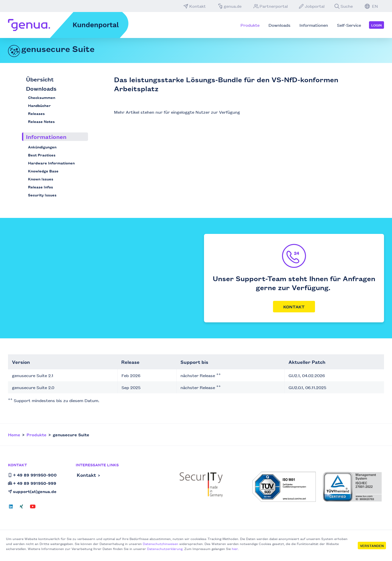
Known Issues (41, 179)
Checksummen (42, 97)
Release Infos (40, 187)
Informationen (46, 137)
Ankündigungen (42, 147)
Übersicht (40, 79)
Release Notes (41, 121)
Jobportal (312, 6)
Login (376, 25)
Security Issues (42, 195)
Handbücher (39, 105)
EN (371, 6)
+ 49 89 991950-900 (32, 475)
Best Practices (42, 155)
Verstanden (372, 546)
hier (235, 549)
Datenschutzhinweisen (160, 544)
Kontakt (194, 6)
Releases (36, 113)
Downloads (41, 88)
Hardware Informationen (51, 163)
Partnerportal (271, 6)
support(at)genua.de (32, 491)
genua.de (230, 6)
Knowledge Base (43, 171)
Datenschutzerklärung (165, 549)
